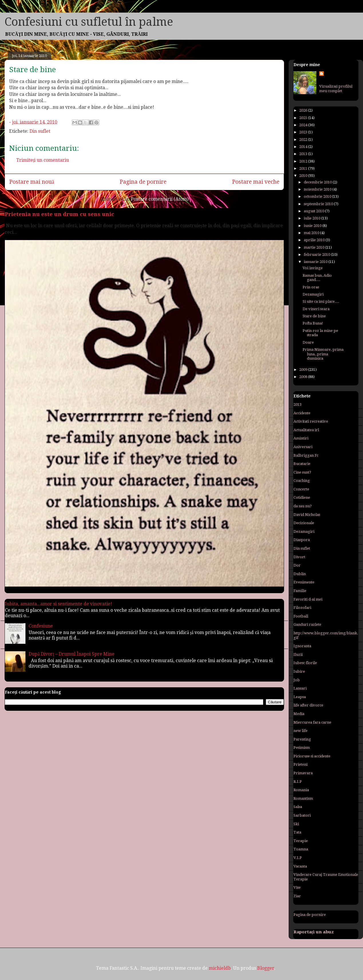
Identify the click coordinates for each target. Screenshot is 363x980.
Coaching (302, 481)
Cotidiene (302, 497)
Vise (297, 887)
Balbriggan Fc (306, 455)
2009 (304, 370)
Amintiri (301, 438)
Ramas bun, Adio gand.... (317, 278)
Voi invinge (313, 268)
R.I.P (298, 782)
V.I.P (298, 858)
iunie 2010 (313, 226)
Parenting (302, 739)
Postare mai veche (256, 182)
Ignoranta (302, 646)
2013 (304, 154)
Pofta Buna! (313, 323)
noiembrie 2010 (318, 189)
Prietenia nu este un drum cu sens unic (59, 214)
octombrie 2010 (318, 196)
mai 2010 (312, 233)
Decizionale (304, 523)
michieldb (220, 968)
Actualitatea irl (306, 430)
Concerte (301, 489)
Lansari (300, 688)
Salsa (298, 807)
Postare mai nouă (32, 182)
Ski (296, 824)
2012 (304, 161)
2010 (304, 176)
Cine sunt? (302, 472)
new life (300, 731)
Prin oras (311, 287)
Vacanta (300, 866)
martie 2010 (315, 247)
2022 (304, 139)
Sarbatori (302, 815)
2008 (304, 377)
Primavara (303, 773)
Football (301, 616)
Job (297, 680)
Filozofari (302, 608)
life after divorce (308, 705)
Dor (297, 565)
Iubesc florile (305, 663)
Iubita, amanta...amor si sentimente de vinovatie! (58, 604)
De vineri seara (316, 309)
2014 (304, 147)
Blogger (266, 968)
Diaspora (302, 540)
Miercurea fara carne (312, 722)
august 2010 (314, 211)
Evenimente (304, 582)
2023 (304, 132)
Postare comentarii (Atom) (160, 199)
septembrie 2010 (319, 204)
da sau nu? (303, 506)
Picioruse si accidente (312, 756)
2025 (304, 118)
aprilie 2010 (315, 240)
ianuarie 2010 (316, 262)
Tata (297, 832)
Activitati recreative (311, 421)
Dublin (300, 574)
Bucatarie (302, 464)
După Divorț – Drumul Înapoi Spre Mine (72, 654)
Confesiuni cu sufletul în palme (89, 22)
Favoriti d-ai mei (308, 599)
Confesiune (41, 626)
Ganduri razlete (307, 624)
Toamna (301, 849)
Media (299, 714)
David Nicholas (307, 515)
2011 (304, 168)
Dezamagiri (313, 294)
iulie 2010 (313, 218)
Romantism (303, 798)
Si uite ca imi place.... (321, 301)
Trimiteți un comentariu (43, 160)
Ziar (297, 896)
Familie (300, 591)
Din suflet (40, 131)
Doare (308, 342)
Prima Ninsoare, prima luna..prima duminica (323, 354)
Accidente (302, 413)
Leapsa (300, 697)
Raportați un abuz (314, 932)
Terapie (301, 841)
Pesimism (302, 748)
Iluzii (298, 655)
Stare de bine (314, 316)
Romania (301, 790)
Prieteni (300, 764)
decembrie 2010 (318, 182)
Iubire (299, 671)
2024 (304, 125)
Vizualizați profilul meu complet (336, 89)
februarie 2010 (317, 255)
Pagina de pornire (143, 182)
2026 (304, 110)
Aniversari (303, 447)
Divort (299, 557)
